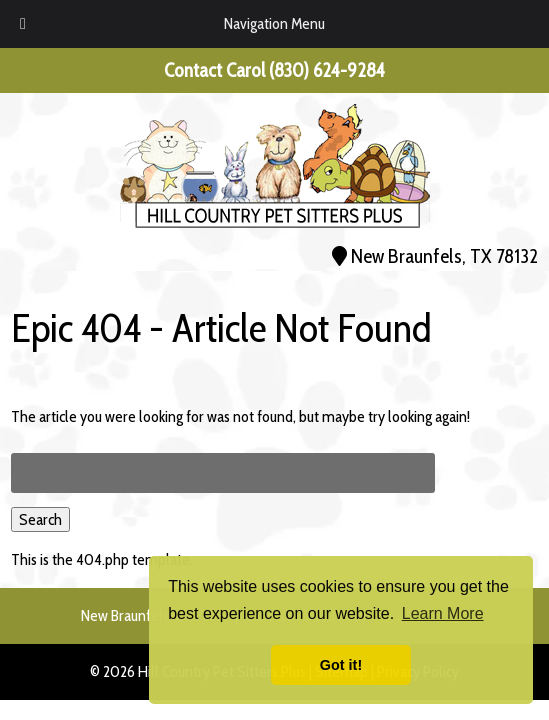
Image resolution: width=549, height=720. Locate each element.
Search (40, 519)
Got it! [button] (341, 665)
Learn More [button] (443, 613)
